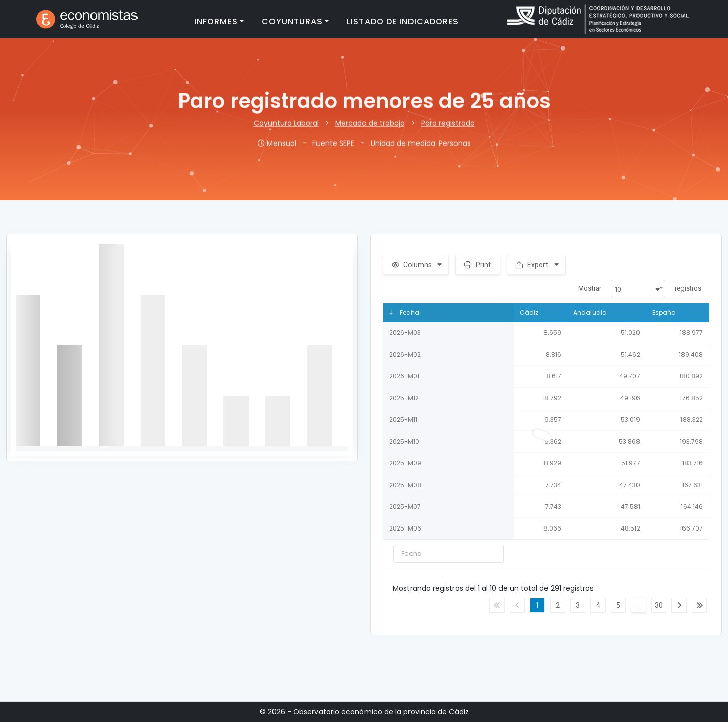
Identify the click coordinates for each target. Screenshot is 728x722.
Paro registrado (448, 127)
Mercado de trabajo (370, 127)
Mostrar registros (640, 289)
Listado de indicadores (403, 21)
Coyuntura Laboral (286, 127)
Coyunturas (292, 21)
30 (659, 605)
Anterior (517, 605)
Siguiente (679, 605)
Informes (216, 21)
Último (699, 605)
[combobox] (638, 289)
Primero (497, 605)
